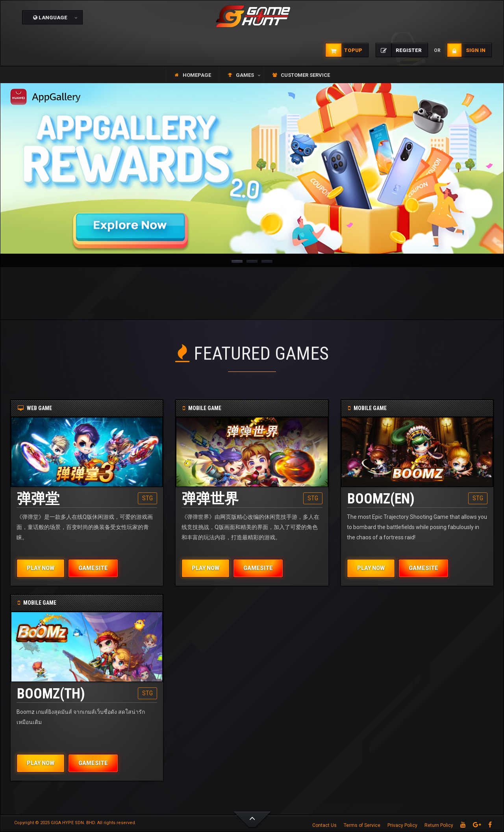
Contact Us (324, 825)
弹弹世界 (210, 499)
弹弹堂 (38, 499)
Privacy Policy (402, 825)
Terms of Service (362, 825)
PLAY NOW (41, 568)
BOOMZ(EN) (381, 499)
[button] (52, 17)
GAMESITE (93, 568)
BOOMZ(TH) (51, 694)
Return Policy (439, 825)
